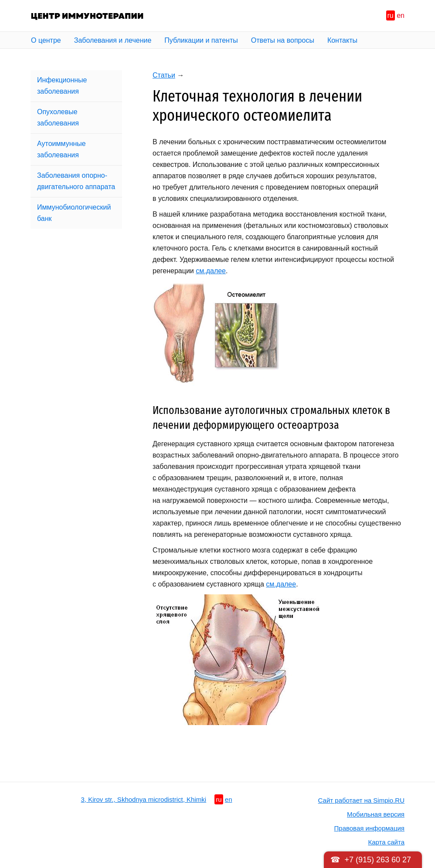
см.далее (281, 584)
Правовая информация (369, 828)
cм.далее (211, 271)
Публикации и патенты (201, 40)
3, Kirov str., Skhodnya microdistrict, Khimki (144, 799)
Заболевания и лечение (113, 40)
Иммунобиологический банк (74, 213)
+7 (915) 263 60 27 (378, 860)
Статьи (164, 75)
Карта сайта (386, 842)
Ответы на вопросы (283, 40)
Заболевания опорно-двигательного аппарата (76, 181)
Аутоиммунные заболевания (61, 149)
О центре (46, 40)
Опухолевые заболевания (58, 117)
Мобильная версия (376, 814)
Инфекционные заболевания (62, 86)
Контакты (342, 40)
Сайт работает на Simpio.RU (361, 800)
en (401, 15)
